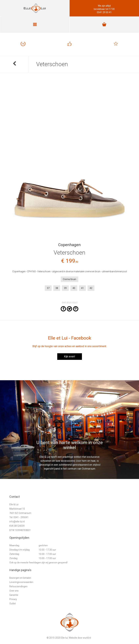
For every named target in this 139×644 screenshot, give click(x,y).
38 (57, 288)
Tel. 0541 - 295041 (19, 517)
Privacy (13, 599)
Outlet (13, 604)
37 (48, 288)
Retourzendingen (18, 586)
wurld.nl (87, 638)
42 (91, 288)
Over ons (14, 591)
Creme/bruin (69, 279)
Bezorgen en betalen (20, 578)
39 (65, 288)
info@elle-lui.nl (17, 522)
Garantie (14, 595)
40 (74, 288)
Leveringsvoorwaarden (21, 582)
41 (82, 288)
